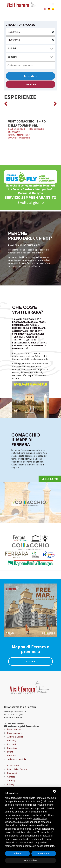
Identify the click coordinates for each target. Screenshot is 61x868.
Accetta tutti (44, 853)
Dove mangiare (15, 733)
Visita (50, 479)
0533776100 (14, 132)
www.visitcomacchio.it (19, 138)
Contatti (11, 777)
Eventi (10, 752)
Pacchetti (12, 744)
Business (12, 755)
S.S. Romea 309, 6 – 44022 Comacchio (30, 125)
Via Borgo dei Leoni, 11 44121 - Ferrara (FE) (15, 713)
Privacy (11, 784)
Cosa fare (30, 84)
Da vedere (12, 748)
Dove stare (30, 76)
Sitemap (11, 780)
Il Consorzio (13, 765)
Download (12, 773)
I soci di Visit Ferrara (17, 769)
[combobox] (30, 49)
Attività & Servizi (15, 737)
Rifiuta (17, 853)
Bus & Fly (12, 740)
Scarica (30, 661)
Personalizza (31, 860)
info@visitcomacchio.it (19, 135)
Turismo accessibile (17, 759)
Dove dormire (14, 729)
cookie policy (40, 818)
